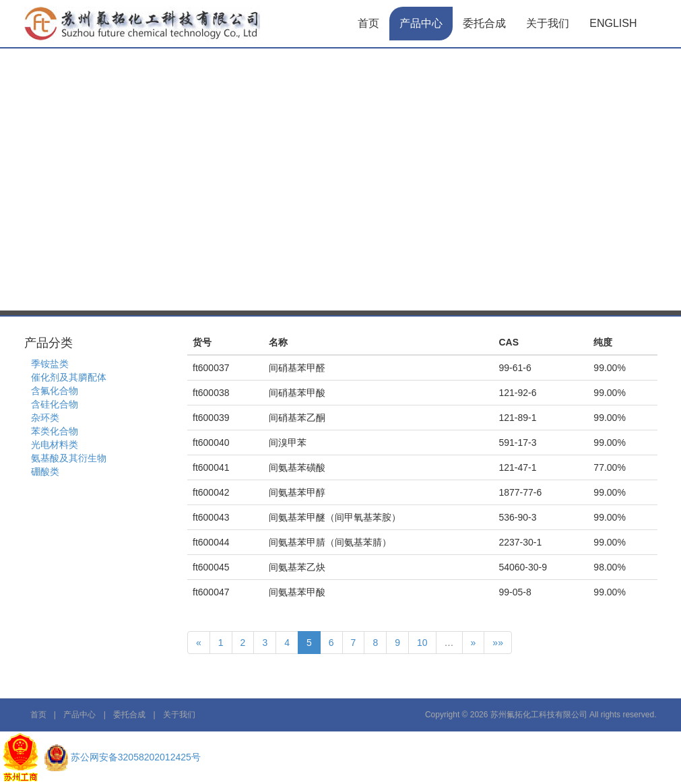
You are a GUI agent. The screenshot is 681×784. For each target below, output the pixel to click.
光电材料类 (55, 445)
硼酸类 (45, 471)
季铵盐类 (50, 364)
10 (422, 643)
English (613, 23)
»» (498, 643)
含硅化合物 (55, 404)
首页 (368, 23)
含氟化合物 (55, 391)
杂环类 (45, 418)
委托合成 (484, 23)
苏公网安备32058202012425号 (136, 757)
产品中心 (421, 23)
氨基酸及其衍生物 (69, 458)
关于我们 (548, 23)
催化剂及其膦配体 (69, 377)
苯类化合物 (55, 431)
